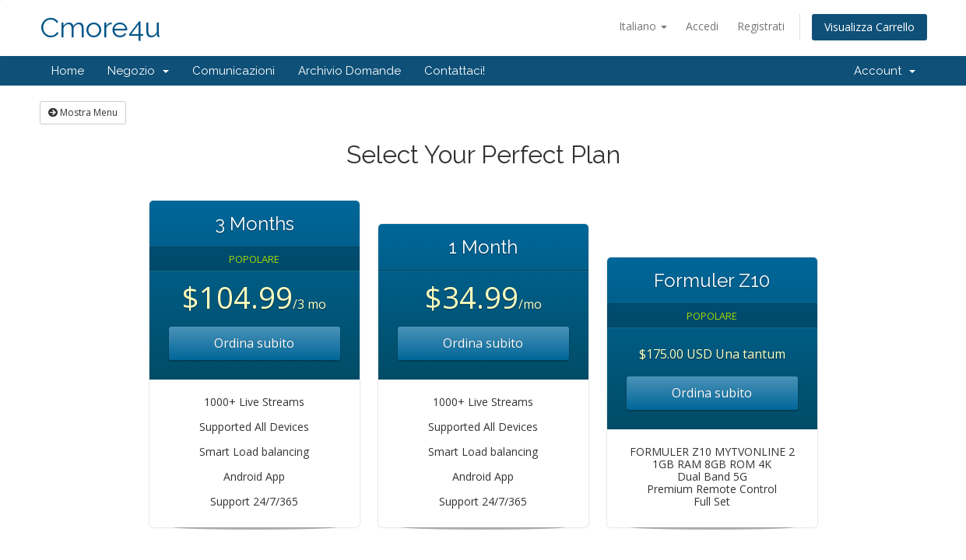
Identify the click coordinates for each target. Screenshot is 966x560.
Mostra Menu (83, 112)
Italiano (643, 26)
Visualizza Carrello (869, 27)
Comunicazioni (234, 71)
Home (68, 71)
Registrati (761, 26)
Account (885, 71)
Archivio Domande (350, 71)
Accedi (702, 26)
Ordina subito (254, 343)
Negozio (138, 71)
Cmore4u (100, 28)
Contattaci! (455, 71)
